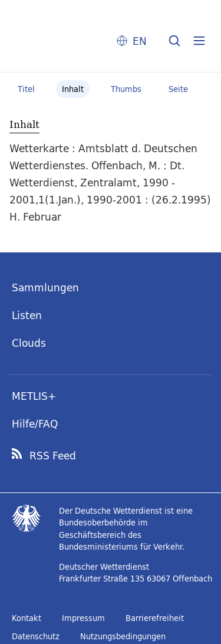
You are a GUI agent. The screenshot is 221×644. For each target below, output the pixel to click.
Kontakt (27, 618)
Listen (27, 315)
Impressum (83, 618)
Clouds (29, 343)
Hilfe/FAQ (35, 424)
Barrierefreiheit (155, 618)
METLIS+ (34, 396)
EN (140, 41)
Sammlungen (45, 287)
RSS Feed (53, 456)
